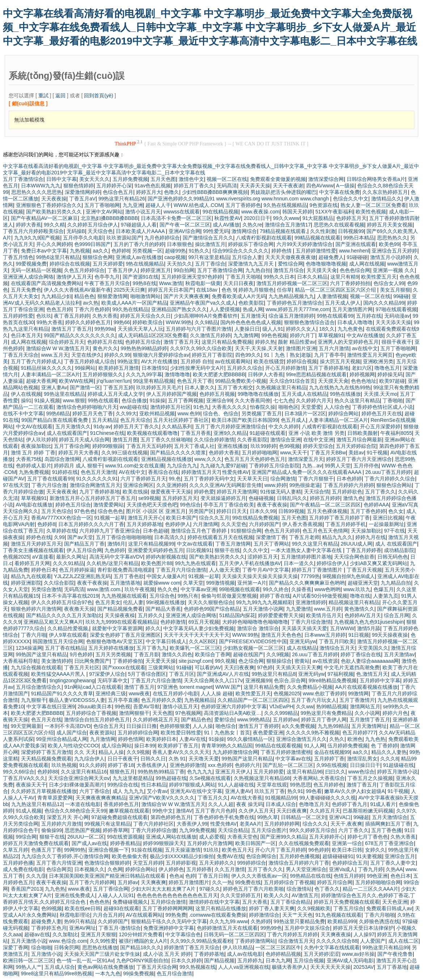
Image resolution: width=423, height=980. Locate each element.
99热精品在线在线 (310, 876)
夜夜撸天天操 (79, 609)
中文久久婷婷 (284, 427)
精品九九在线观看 (31, 576)
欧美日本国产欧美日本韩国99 (245, 420)
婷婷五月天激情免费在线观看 (36, 843)
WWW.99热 (179, 322)
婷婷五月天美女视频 (390, 225)
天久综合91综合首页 (292, 381)
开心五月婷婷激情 (285, 368)
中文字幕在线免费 (339, 192)
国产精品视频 (219, 960)
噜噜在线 (360, 596)
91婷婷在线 (65, 472)
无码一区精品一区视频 (36, 270)
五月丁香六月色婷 (215, 811)
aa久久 (101, 251)
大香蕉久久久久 (229, 407)
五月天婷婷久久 (217, 863)
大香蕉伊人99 (192, 824)
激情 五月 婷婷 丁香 (33, 453)
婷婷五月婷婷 (325, 498)
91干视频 (377, 453)
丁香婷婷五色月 (49, 928)
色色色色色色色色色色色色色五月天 (177, 895)
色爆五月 (384, 589)
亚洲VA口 (340, 817)
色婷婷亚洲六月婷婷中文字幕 (234, 707)
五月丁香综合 (210, 264)
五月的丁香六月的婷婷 (139, 244)
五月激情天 (253, 316)
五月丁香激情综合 (23, 179)
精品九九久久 (337, 537)
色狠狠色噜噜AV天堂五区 (115, 641)
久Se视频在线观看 (210, 778)
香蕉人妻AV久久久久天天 (181, 752)
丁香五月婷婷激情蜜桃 (286, 752)
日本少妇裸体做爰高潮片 (77, 785)
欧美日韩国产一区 (255, 843)
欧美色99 (389, 244)
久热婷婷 (261, 921)
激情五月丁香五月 (72, 329)
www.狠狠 (74, 400)
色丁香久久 (327, 889)
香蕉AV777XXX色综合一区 (61, 518)
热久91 (295, 791)
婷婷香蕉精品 (125, 843)
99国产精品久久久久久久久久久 (80, 335)
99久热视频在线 (198, 967)
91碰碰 (184, 667)
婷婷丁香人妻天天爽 (272, 908)
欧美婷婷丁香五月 (178, 746)
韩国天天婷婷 (297, 212)
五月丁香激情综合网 (220, 270)
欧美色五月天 (237, 850)
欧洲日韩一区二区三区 (28, 960)
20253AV (364, 967)
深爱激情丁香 (271, 537)
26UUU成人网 (357, 544)
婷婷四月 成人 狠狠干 (78, 466)
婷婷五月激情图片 (189, 882)
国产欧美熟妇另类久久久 (55, 212)
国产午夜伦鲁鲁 (395, 954)
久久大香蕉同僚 (253, 400)
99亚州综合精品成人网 (62, 739)
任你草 (284, 290)
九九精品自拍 (396, 583)
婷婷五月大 (149, 192)
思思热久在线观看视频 (339, 225)
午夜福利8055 (396, 433)
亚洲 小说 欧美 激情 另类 (317, 433)
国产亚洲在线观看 (356, 244)
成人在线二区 (403, 941)
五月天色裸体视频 (327, 511)
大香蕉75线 (29, 459)
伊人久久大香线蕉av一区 (259, 876)
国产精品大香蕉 (163, 609)
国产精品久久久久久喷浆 (178, 453)
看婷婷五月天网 (32, 563)
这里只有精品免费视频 (227, 342)
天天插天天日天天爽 (299, 667)
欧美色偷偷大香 (130, 856)
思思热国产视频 (83, 830)
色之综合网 (251, 661)
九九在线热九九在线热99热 (340, 387)
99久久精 (54, 225)
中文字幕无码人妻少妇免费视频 (199, 628)
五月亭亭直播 (123, 700)
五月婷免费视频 (130, 179)
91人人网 (314, 746)
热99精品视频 (332, 707)
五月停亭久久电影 (83, 238)
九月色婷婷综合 (162, 238)
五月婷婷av (286, 720)
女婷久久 (375, 850)
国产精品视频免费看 (120, 609)
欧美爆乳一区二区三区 (195, 648)
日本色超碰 (156, 531)
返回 (60, 96)
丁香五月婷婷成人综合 (89, 361)
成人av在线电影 (245, 954)
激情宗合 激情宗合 (258, 628)
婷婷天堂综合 (318, 446)
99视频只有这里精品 (107, 824)
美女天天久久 (94, 179)
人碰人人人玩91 (116, 895)
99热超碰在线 (171, 778)
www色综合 (361, 772)
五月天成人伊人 (343, 303)
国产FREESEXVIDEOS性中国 (253, 641)
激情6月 (117, 544)
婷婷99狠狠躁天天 (164, 843)
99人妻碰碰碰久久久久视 (327, 798)
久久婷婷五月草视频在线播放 (44, 791)
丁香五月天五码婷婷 (149, 446)
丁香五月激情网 (233, 544)
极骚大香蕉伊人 (289, 967)
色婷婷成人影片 (34, 466)
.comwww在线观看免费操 (218, 915)
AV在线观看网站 (144, 915)
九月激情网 (103, 739)
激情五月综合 (289, 270)
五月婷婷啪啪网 (259, 453)
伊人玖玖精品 (238, 947)
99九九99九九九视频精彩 (264, 602)
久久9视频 (278, 654)
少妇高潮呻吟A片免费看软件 (206, 316)
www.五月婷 (328, 609)
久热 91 (177, 759)
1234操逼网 (29, 648)
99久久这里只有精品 (315, 544)
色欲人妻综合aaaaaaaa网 (370, 661)
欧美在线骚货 (269, 361)
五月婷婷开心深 (114, 186)
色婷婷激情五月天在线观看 (227, 928)
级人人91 (273, 329)
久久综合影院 (59, 583)
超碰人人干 (158, 205)
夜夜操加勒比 (36, 446)
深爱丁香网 (16, 947)
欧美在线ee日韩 (83, 908)
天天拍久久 (179, 264)
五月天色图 (163, 179)
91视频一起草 (110, 518)
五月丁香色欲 (129, 576)
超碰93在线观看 (122, 908)
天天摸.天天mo (380, 394)
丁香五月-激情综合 (120, 928)
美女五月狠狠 (395, 290)
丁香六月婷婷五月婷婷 (292, 934)
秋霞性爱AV (228, 218)
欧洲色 (355, 739)
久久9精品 (206, 322)
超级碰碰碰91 (338, 856)
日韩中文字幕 (62, 179)
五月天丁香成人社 (194, 446)
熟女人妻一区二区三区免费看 (373, 205)
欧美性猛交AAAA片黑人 (59, 674)
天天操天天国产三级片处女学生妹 (102, 954)
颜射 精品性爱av (297, 342)
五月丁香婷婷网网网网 (168, 908)
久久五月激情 (230, 869)
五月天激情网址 (369, 726)
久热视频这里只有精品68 (262, 778)
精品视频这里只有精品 (354, 602)
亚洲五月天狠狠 (98, 934)
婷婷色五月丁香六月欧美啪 (253, 889)
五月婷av (128, 882)
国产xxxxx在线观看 (124, 667)
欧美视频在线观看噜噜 (152, 433)
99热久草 (268, 817)
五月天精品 (105, 420)
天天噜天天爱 (204, 759)
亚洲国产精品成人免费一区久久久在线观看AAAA (307, 472)
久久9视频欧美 (314, 908)
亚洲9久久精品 (230, 433)
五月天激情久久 (73, 427)
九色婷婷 (115, 550)
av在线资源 (325, 661)
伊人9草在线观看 (68, 635)
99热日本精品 (359, 238)
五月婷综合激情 (168, 902)
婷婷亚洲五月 (156, 270)
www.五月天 (55, 355)
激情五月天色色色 (281, 635)
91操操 (157, 400)
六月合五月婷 (108, 915)
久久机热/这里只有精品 (113, 563)
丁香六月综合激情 (311, 622)
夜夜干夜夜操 (272, 505)
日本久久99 (263, 511)
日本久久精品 (312, 277)
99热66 (122, 322)
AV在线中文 (132, 472)
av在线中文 (365, 348)
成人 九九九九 (128, 791)
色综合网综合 (261, 856)
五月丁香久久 (380, 492)
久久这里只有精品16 (84, 772)
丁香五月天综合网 (157, 967)
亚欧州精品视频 (157, 413)
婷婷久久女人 (301, 329)
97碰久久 (210, 889)
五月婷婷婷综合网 (138, 733)
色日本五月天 (26, 335)
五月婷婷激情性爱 (316, 251)
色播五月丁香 (46, 850)
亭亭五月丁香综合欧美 (229, 505)
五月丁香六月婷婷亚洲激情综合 (230, 427)
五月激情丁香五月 (370, 720)
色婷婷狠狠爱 (175, 726)
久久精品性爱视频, (68, 628)
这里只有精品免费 (264, 687)
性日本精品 (154, 785)
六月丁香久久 (354, 830)
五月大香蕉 (255, 902)
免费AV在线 (230, 856)
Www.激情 (171, 283)
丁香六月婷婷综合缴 (154, 830)
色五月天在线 (46, 720)
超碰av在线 (37, 934)
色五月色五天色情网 (325, 531)
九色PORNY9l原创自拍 (142, 960)
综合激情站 (299, 889)
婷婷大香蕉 (29, 225)
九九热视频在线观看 (124, 596)
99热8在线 (145, 283)
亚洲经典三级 (111, 693)
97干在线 (394, 531)
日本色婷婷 (349, 479)
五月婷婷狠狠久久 (103, 374)
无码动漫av (397, 316)
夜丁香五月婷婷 (72, 316)
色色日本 (401, 876)
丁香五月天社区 (82, 667)
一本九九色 (108, 973)
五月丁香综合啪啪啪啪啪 (124, 537)
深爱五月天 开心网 (68, 817)
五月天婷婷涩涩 (321, 954)
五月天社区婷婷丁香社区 (181, 420)
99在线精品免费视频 (255, 518)
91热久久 (199, 251)
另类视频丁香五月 (262, 413)
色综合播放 (134, 400)
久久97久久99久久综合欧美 (201, 348)
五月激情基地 (125, 583)
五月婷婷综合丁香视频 (91, 713)
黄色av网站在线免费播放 (105, 967)
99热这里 (128, 361)
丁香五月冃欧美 (337, 641)
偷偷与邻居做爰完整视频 (229, 596)
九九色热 (375, 739)
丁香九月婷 (371, 869)
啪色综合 (226, 726)
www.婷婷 (275, 485)
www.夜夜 (79, 889)
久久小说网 (367, 713)
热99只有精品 (80, 921)
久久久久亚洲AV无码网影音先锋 (225, 485)
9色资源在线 (323, 205)
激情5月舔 (369, 628)
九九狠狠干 (34, 700)
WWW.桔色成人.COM (198, 205)
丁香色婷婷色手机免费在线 (224, 817)
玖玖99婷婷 (263, 446)
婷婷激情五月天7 (200, 472)
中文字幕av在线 (293, 759)
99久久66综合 (19, 772)
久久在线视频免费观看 (304, 843)
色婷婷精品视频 (283, 954)
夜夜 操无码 (250, 804)
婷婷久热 (265, 342)
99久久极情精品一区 (250, 739)
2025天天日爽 (129, 290)
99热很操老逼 (305, 485)
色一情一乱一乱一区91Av (85, 960)
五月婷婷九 (250, 960)
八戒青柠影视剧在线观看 (264, 238)
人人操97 (364, 934)
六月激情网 (206, 524)
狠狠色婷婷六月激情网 (36, 609)
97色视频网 (188, 713)
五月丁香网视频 (186, 400)
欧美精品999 (342, 921)
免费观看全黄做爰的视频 (278, 179)
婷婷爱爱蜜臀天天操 (281, 615)
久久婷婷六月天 (314, 400)
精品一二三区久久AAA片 (371, 889)
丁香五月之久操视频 (370, 778)
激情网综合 (244, 231)
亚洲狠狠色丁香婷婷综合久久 (49, 205)
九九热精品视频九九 (291, 296)
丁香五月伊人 (123, 270)
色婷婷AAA (376, 505)
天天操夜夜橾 (120, 615)
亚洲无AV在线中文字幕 (196, 791)
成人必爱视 (212, 837)
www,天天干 (294, 453)
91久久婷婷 (92, 765)
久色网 (115, 869)
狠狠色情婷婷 (79, 186)
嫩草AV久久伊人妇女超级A (354, 791)
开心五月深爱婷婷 (380, 427)
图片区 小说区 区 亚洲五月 (156, 511)
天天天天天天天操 (330, 967)
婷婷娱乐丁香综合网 (251, 244)
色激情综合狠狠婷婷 (107, 863)
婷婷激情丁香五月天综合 (192, 947)
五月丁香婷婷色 (243, 205)
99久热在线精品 (131, 309)
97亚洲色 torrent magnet (185, 687)
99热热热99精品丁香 (161, 772)
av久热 (91, 303)
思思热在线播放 (100, 947)
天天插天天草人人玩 (140, 329)
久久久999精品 (281, 713)
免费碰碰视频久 (130, 902)
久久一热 (222, 882)
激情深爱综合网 (326, 179)
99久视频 (225, 661)
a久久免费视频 (299, 726)
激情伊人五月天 (74, 277)
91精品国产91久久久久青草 (62, 693)
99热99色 (271, 928)
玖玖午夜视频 (140, 589)
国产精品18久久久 (141, 947)
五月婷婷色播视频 (300, 856)
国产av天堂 (80, 537)
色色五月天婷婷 (282, 531)
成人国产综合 (72, 733)
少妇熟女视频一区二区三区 (253, 648)
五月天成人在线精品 (304, 394)
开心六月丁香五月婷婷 (280, 850)
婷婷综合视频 (302, 361)
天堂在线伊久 (86, 355)
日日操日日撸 (141, 726)
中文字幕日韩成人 (166, 641)
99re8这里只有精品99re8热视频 (57, 973)
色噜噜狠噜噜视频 (326, 264)
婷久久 (153, 628)
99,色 (175, 479)
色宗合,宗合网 (290, 680)
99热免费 (176, 915)
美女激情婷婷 (56, 661)
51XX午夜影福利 (334, 212)
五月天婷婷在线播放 (111, 648)
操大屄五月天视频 (340, 361)
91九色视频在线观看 (338, 915)
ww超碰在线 (134, 407)
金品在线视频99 (332, 752)
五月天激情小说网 (263, 609)
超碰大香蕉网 (41, 381)
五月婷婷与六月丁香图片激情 (199, 329)
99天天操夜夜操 (390, 635)
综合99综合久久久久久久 (241, 251)
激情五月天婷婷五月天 (36, 544)
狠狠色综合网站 (394, 485)
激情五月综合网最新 (359, 440)
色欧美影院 (251, 303)
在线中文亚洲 (318, 440)
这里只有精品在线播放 (221, 908)
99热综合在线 (123, 785)
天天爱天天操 (161, 661)
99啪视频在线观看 (240, 589)
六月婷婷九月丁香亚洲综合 (110, 531)
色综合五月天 (109, 726)
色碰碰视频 (261, 498)
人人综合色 (337, 407)
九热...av (312, 466)
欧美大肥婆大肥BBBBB (219, 374)
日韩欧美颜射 (363, 433)
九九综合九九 (182, 466)
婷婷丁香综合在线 (361, 654)
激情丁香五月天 (181, 342)
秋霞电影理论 (75, 915)
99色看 (314, 791)
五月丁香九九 (152, 648)
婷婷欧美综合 (148, 322)
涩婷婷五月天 (263, 557)
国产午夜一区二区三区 (185, 225)
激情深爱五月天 (306, 459)
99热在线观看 (103, 400)
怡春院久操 (263, 407)
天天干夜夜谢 (288, 186)
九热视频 (80, 251)
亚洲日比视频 (388, 518)
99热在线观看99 (335, 316)
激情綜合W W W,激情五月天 (58, 348)
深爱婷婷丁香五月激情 (46, 752)
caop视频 (175, 257)
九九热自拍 (258, 270)
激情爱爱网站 (109, 505)
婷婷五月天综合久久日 (145, 316)
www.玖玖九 (357, 589)
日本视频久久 (89, 869)
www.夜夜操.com (261, 212)
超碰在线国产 (248, 654)
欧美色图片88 (157, 563)
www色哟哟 (327, 589)
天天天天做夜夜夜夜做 (291, 257)
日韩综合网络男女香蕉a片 (376, 179)
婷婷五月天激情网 (237, 492)
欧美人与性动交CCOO (73, 746)
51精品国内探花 (237, 615)
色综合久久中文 (351, 199)
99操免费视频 (139, 973)
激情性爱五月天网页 (370, 355)
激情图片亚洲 (301, 348)
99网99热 (75, 850)
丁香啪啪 (393, 400)
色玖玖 (44, 316)
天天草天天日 (252, 479)
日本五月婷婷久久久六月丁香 (91, 524)
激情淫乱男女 (362, 759)
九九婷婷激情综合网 (235, 752)
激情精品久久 (386, 199)
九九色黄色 (350, 329)
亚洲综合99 (219, 400)
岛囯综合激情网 (62, 459)
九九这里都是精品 (133, 778)
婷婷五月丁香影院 (212, 355)
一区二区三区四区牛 (278, 947)
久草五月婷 (16, 850)
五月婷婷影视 (181, 863)
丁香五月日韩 (213, 876)
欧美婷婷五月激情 (119, 368)
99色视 (123, 707)
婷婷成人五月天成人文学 (115, 394)
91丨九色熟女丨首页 (227, 733)
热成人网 (253, 309)
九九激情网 (246, 335)
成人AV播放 (226, 225)
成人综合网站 (117, 746)
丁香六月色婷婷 (92, 309)
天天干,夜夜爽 (346, 824)
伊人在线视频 (26, 394)
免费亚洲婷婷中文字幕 (169, 928)
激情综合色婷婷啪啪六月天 (87, 407)
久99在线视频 (332, 765)
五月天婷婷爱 (108, 264)
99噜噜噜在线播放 (258, 394)
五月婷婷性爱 (18, 316)
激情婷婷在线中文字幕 (214, 902)
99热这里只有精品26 (122, 199)
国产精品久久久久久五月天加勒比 (64, 615)
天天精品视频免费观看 (46, 759)
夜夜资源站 (102, 733)
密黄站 (302, 661)
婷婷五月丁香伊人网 (324, 720)
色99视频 (289, 446)
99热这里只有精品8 (273, 674)
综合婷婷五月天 (67, 342)
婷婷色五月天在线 (382, 413)
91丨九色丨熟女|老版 (287, 355)
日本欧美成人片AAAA (141, 231)
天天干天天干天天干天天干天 (196, 635)
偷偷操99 (52, 830)
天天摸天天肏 (322, 270)
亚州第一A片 (252, 583)
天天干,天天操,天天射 (259, 348)
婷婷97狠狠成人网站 (192, 785)
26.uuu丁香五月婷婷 (388, 472)
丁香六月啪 (34, 635)
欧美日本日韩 (347, 850)
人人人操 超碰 (217, 693)
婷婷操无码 (390, 374)
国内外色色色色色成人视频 (251, 322)
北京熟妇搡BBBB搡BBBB (109, 218)
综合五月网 (397, 615)
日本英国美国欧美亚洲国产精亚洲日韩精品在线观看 (108, 876)
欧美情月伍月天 (324, 615)
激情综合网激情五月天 (95, 485)
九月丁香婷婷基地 (100, 492)
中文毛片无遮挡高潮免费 (352, 667)
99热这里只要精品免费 (299, 921)
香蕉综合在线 (163, 472)
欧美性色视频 (371, 212)
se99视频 (149, 498)
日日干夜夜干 (123, 759)
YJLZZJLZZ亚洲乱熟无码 (82, 576)
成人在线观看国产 (67, 433)
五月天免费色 (26, 290)
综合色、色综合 (221, 413)
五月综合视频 (309, 960)
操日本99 (145, 746)
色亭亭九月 (107, 277)
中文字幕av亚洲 (198, 589)
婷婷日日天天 (232, 511)
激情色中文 (191, 179)
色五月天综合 (135, 420)
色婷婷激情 (173, 622)
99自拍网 (184, 270)
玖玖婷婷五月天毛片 (159, 387)
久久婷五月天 (325, 811)
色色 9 (229, 290)
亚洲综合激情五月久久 (301, 739)
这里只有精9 (344, 277)
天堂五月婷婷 (148, 863)
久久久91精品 (68, 563)
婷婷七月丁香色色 (368, 837)
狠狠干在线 (227, 550)
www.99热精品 (253, 720)
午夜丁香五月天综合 (107, 283)
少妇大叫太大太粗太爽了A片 (164, 889)
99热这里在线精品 (64, 394)
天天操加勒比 (366, 531)
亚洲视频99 (258, 680)
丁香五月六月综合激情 (181, 570)
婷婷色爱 (204, 492)
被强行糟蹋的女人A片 (143, 941)
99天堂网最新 (26, 726)
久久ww (305, 707)
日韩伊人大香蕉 (266, 374)
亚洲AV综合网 (185, 231)
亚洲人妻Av (54, 387)
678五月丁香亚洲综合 (390, 843)
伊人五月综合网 (84, 550)
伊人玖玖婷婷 (41, 440)
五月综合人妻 (247, 257)
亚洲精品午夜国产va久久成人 (203, 303)
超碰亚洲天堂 (363, 583)
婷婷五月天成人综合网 (84, 440)
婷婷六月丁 (303, 335)
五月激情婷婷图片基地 (306, 557)
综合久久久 (315, 824)
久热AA (394, 869)
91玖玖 (211, 850)
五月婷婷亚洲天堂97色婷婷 (192, 277)
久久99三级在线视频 (124, 453)
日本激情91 (155, 368)
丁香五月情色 (18, 257)
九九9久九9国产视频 (37, 238)
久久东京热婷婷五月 (385, 192)
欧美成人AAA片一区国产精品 (134, 303)
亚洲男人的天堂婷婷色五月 (348, 342)
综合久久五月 (214, 518)
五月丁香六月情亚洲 (59, 863)
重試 (43, 96)
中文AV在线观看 (34, 427)
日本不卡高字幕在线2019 (70, 596)
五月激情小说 (46, 954)
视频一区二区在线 (227, 179)
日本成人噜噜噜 (355, 322)
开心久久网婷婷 (54, 244)
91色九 (201, 407)
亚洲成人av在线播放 (139, 257)
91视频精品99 (281, 798)
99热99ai (105, 329)
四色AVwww (320, 186)
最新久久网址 (71, 557)
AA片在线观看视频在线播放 (366, 687)
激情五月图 (125, 440)
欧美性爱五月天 (379, 277)
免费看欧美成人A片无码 (239, 296)
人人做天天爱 (224, 570)
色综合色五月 (118, 192)
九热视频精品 (199, 700)
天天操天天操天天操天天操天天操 (260, 576)
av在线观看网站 (233, 361)
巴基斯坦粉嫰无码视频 (368, 811)
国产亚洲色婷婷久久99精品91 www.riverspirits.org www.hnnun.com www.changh (239, 199)
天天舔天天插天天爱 (304, 628)
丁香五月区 (182, 674)
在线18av (207, 290)
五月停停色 (366, 466)
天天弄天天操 (255, 186)
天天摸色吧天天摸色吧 (152, 505)
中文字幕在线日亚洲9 (51, 707)
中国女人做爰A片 (166, 576)
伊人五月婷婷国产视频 (172, 394)
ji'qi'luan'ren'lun (113, 381)
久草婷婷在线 (62, 531)
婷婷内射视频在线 (166, 557)
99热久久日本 (279, 277)
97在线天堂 (16, 485)
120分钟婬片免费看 (141, 934)
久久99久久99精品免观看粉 (201, 941)
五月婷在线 (369, 316)
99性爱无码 (216, 231)
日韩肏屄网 (67, 947)
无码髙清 (227, 186)
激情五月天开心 (145, 518)
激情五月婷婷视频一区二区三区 (292, 283)
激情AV (184, 811)
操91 (26, 400)
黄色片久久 (105, 348)
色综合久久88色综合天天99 (75, 811)
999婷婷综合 (251, 863)
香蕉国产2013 (27, 889)
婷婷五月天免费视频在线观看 (347, 902)
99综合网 (26, 837)
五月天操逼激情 (183, 850)
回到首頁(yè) (98, 96)
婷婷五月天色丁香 (93, 413)
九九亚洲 (133, 205)
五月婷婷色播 (18, 863)
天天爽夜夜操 (336, 934)
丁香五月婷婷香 (364, 550)
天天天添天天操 (393, 322)
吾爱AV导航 (147, 707)
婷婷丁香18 (121, 765)
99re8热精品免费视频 (333, 680)
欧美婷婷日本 (161, 739)
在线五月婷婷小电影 (175, 693)
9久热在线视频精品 (285, 205)
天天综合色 (100, 231)
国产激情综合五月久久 (208, 238)
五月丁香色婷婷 (368, 511)
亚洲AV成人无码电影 (350, 960)
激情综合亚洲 (285, 440)
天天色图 (162, 713)
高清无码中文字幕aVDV (116, 557)
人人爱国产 (373, 941)
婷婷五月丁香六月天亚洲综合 (359, 459)
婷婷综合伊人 (332, 563)
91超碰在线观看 (268, 433)
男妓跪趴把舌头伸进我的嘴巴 (283, 192)
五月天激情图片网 (352, 309)
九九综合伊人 (89, 759)
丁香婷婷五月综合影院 (274, 466)
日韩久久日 (153, 759)
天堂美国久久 (373, 648)
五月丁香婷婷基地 (329, 368)
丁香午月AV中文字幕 (266, 570)
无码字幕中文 (113, 680)
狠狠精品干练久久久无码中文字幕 (169, 921)
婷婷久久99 (117, 355)
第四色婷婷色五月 (171, 817)
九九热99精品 (333, 726)
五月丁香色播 (386, 830)
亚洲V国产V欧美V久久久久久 (162, 798)
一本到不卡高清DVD (68, 726)
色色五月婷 (59, 309)
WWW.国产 (228, 687)
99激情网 (359, 693)
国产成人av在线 (90, 843)
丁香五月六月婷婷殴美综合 (33, 231)
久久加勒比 (65, 934)
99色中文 (163, 811)
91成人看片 (383, 804)
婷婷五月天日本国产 (171, 290)
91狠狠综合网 (246, 531)
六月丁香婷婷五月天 (143, 479)
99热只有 (188, 596)
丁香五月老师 (304, 537)
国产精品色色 (196, 720)
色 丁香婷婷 (384, 746)
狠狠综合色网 (98, 257)
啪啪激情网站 (145, 296)
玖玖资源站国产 (124, 238)
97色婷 (265, 667)
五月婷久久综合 (245, 368)
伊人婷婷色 (171, 869)
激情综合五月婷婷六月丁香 (299, 863)
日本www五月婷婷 (325, 635)
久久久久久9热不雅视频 (313, 733)
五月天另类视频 (113, 654)
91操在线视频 (147, 850)
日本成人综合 (281, 804)
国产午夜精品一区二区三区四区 (325, 505)
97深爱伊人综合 (107, 674)
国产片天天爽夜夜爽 (186, 296)
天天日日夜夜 (238, 283)
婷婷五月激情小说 (397, 772)
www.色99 (189, 413)
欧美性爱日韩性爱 (181, 733)
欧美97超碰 (392, 381)
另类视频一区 (147, 251)
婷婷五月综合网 (335, 882)
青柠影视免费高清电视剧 (125, 570)
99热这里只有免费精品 (326, 713)
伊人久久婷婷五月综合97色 (62, 602)
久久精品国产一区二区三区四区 (253, 700)
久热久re (252, 225)
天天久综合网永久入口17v (213, 680)
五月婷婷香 (199, 869)
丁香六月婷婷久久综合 (390, 479)
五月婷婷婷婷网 (282, 824)
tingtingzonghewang (72, 680)
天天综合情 (317, 492)
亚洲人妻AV (238, 791)
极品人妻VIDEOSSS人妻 (77, 700)
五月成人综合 (60, 967)
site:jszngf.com (196, 661)
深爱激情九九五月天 (251, 264)
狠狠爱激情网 (113, 296)
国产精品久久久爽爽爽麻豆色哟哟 (307, 583)
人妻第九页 (386, 596)
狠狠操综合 (279, 661)
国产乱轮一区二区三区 (288, 765)
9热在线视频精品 (145, 264)
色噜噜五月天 (314, 804)
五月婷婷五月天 (180, 498)
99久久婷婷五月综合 (312, 830)
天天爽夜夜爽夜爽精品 (101, 798)
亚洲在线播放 (233, 446)
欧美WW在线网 (76, 381)
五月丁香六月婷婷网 (92, 882)
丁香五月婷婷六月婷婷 (348, 485)
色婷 (190, 876)
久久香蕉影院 (252, 440)
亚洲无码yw (303, 641)
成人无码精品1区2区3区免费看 (153, 335)
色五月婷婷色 (329, 785)
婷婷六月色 (395, 713)
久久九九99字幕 (144, 374)
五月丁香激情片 (357, 700)
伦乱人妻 (133, 602)
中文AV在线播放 (365, 335)
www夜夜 (139, 693)
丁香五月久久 (213, 798)
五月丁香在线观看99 (50, 479)
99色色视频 (274, 335)
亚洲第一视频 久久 (394, 270)
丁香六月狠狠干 (316, 479)
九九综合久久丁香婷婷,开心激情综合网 (65, 856)
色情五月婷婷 (349, 876)
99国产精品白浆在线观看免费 (55, 420)
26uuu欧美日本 (95, 707)
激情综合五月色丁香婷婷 (199, 531)
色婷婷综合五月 (350, 863)
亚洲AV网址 (83, 928)
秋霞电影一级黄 (203, 283)
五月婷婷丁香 (329, 759)
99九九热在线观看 (196, 563)
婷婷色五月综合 (73, 505)
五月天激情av (399, 654)
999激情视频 (220, 583)
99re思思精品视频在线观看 (316, 374)
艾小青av (157, 791)
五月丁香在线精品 (65, 648)
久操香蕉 (301, 589)
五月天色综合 (56, 511)
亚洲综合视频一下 (109, 850)
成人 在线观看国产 (396, 544)
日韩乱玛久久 (292, 498)
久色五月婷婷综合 (84, 270)
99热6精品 (58, 413)
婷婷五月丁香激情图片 (318, 570)
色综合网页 (59, 869)
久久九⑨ (36, 876)
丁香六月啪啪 (380, 915)
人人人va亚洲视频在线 (244, 967)
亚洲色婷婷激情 (187, 765)
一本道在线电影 (83, 804)
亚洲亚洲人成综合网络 (28, 277)
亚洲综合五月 (400, 856)
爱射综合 (224, 720)
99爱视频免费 (31, 264)
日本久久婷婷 (186, 960)
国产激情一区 (85, 387)
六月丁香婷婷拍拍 (350, 283)
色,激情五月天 (372, 674)
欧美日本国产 (181, 518)
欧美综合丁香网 (213, 654)
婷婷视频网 (362, 374)
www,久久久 (208, 459)
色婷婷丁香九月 (350, 804)
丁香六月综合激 (49, 485)
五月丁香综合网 (72, 446)
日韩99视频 (291, 511)
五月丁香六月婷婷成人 (36, 361)
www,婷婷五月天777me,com (298, 309)
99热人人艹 (29, 967)
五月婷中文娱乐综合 (307, 928)
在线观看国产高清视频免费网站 (46, 283)
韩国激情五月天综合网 (58, 641)
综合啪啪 (41, 947)
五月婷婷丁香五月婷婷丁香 (339, 518)
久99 (59, 537)
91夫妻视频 (369, 856)
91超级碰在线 (398, 765)
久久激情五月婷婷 (210, 335)
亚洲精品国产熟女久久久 (179, 309)
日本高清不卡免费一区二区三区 (176, 218)
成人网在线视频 (367, 264)
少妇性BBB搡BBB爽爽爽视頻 (215, 192)
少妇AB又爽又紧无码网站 (379, 563)
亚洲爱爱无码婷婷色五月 (156, 550)
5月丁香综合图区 (147, 674)
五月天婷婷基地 (144, 524)
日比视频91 (199, 550)
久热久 (337, 739)
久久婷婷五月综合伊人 (93, 225)
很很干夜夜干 (397, 342)
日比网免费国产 (92, 661)
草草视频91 (331, 335)
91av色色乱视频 (153, 186)
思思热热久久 (392, 238)
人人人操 (203, 726)
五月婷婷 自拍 (196, 361)
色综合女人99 (389, 283)
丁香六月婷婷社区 (153, 824)
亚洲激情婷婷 (311, 602)
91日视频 (359, 635)
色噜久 (172, 192)
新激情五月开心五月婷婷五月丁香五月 (93, 498)
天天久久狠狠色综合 (211, 602)
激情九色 (353, 498)
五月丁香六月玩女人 (314, 700)
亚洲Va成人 (342, 869)
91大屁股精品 (318, 218)
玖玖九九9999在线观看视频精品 (121, 622)
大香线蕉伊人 (152, 765)
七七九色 (283, 400)
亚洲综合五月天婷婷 (394, 251)
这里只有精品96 (305, 772)
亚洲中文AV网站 (104, 212)
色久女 (396, 511)
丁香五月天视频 (364, 570)
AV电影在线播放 (34, 505)
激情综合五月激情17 (288, 225)
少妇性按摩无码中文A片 (197, 368)
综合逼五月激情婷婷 (291, 316)
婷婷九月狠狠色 (256, 290)
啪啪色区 (288, 407)
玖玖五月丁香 (270, 791)
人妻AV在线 (193, 739)
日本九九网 (278, 960)
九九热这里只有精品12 (37, 804)
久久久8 (389, 759)
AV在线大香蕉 (246, 798)
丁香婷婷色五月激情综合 (295, 303)
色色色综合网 (355, 270)
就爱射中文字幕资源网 (117, 628)
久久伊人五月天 (256, 811)
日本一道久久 (299, 563)
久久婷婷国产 (113, 921)
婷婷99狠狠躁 (108, 446)
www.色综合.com (68, 941)
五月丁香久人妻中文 (393, 863)
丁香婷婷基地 (209, 954)
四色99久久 (248, 355)
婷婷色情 (282, 251)
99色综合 (190, 505)
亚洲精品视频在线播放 (166, 459)
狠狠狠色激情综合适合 (309, 322)
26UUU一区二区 (86, 837)
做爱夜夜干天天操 (171, 492)
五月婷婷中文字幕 (380, 680)
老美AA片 (251, 824)
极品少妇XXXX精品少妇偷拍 (182, 856)
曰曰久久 (335, 772)
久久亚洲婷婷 (172, 485)
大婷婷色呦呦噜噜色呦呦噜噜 (255, 622)
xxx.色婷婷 (220, 765)
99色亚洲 (377, 876)
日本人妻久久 (200, 387)
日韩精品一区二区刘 (304, 817)
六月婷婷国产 (264, 524)
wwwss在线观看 (182, 212)
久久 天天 (85, 752)
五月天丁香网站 (271, 544)
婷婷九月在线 (371, 537)
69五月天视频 (204, 622)
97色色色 (85, 511)
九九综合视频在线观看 (36, 667)
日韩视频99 (351, 231)
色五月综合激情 (174, 973)
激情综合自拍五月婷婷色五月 (97, 720)
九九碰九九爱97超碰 (223, 466)
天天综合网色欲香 (354, 557)
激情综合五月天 (337, 648)
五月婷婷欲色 (347, 492)
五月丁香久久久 (265, 869)
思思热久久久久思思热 (37, 192)
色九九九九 (200, 772)
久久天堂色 (234, 524)
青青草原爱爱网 (55, 798)
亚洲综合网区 (138, 485)
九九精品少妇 (56, 296)
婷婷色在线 (39, 537)
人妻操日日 (247, 329)
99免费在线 (248, 882)
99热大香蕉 (50, 322)
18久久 (327, 329)
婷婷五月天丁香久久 (136, 427)
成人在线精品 (302, 648)
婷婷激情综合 (264, 915)
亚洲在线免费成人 (75, 895)
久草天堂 (193, 583)
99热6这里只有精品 (58, 257)
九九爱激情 (299, 609)
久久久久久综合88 (337, 941)
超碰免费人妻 (46, 921)
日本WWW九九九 (41, 186)
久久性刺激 (323, 231)
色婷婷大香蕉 (224, 453)
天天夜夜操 (54, 199)
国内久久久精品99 (384, 303)
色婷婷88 (48, 772)
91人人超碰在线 (236, 785)
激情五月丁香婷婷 (259, 726)
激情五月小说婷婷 (390, 257)
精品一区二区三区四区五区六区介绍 (336, 290)
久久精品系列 (177, 427)
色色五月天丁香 (195, 381)
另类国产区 (201, 511)
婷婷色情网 (131, 739)
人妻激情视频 (332, 296)
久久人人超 (221, 804)
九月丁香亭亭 (329, 355)
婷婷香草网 (115, 830)
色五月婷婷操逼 (77, 570)
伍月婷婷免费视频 (348, 746)
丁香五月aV (82, 199)
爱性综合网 (291, 264)
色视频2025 (16, 557)
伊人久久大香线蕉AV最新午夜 (77, 290)
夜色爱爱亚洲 (268, 733)
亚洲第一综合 (347, 843)
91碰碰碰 (357, 257)
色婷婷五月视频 (217, 394)
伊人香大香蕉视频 (303, 524)
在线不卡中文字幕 (23, 413)
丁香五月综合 (348, 908)
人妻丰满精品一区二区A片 (50, 374)
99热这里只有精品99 (386, 947)
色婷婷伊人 (178, 524)
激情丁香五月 (139, 687)
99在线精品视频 (221, 212)
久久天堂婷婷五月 (241, 895)
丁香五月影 (147, 654)
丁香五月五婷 (118, 387)
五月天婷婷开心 (327, 837)
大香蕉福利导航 (21, 661)
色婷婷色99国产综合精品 (212, 609)
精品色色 (84, 296)
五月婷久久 (151, 615)
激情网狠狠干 (134, 713)
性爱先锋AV (236, 472)
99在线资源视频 (125, 837)
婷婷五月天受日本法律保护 (363, 928)
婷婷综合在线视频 (70, 264)
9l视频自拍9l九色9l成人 (349, 576)
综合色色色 (110, 511)
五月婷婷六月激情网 (210, 843)
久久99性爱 (103, 941)
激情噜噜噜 (177, 374)
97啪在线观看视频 (396, 309)
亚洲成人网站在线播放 (171, 837)
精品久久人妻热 (389, 752)
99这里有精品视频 (154, 381)
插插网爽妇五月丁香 (388, 824)
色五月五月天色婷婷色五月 (255, 459)
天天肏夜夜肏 (62, 492)
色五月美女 (108, 602)
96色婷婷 (319, 850)
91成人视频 (29, 811)
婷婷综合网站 (343, 413)
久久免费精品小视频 (310, 687)
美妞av (356, 453)
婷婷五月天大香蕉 (79, 453)
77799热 (310, 576)
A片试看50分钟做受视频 (320, 596)
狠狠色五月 (122, 772)
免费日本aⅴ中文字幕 (44, 251)
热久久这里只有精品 (357, 400)
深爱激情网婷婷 (83, 192)
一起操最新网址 (386, 524)
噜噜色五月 (387, 368)
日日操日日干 (365, 765)
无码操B (76, 231)
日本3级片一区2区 (305, 413)
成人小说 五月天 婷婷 (167, 954)
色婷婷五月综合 (143, 342)
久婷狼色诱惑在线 (379, 921)
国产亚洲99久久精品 (283, 837)
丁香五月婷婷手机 (346, 524)
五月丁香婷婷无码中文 (209, 479)
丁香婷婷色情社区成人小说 (382, 407)
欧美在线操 (135, 492)
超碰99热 (175, 251)
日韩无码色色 (393, 557)
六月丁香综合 (94, 791)
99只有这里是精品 (209, 257)
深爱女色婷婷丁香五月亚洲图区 (125, 635)
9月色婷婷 (81, 654)
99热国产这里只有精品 (42, 654)
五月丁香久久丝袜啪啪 (166, 440)
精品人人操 (111, 752)
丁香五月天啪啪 (243, 277)
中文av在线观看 (195, 544)
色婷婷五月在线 (105, 342)
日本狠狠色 (179, 244)
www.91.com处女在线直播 (134, 466)
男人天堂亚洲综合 (306, 869)
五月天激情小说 (29, 941)
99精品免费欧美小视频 (241, 381)
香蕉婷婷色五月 (121, 804)
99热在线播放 (345, 394)
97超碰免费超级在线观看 (120, 817)
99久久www (286, 218)
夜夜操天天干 (31, 785)
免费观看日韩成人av (389, 908)
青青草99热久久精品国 (227, 746)
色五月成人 (293, 420)
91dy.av (102, 427)
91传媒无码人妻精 (281, 492)
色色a (176, 876)
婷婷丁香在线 (275, 596)
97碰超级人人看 (139, 225)
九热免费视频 (34, 472)
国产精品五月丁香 (84, 544)
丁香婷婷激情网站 (255, 941)
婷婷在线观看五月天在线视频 (220, 537)
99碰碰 (401, 296)
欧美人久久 (276, 895)
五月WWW (342, 628)
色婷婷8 (120, 251)
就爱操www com (162, 583)
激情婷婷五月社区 (170, 407)
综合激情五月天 (296, 941)
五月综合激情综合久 (39, 687)
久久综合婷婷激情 (214, 440)
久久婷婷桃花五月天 (156, 720)
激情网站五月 (365, 707)
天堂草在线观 (272, 785)
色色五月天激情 (98, 472)
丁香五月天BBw (328, 453)
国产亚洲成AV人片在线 (223, 674)
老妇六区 (362, 368)
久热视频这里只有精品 (281, 387)
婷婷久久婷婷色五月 (88, 322)
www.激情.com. (105, 589)
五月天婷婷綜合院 (356, 446)
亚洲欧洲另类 (378, 361)
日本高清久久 (169, 537)
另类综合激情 (46, 589)
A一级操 (345, 186)
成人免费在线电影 (23, 869)
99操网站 (85, 368)
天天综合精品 (233, 830)
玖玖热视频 (64, 765)
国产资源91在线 (141, 277)
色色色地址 (364, 381)
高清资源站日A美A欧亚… (232, 713)
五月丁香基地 (392, 967)
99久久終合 (276, 589)
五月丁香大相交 (235, 387)
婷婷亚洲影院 (26, 583)
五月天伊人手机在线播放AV (250, 563)
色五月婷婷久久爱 (161, 700)
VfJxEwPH (281, 707)
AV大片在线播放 (160, 361)
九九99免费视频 (197, 830)
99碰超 (361, 817)
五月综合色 (162, 596)
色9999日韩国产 (92, 244)
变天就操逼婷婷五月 (223, 498)
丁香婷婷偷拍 (128, 661)
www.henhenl (354, 251)
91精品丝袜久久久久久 (47, 368)
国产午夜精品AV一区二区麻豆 (45, 218)
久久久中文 (255, 550)
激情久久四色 (177, 654)
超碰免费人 (331, 257)
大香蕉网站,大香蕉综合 (319, 778)
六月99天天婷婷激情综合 (305, 244)
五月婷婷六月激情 (62, 824)
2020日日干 (257, 218)
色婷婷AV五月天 (363, 615)
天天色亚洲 (395, 902)
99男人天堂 (338, 466)
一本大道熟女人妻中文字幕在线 (307, 550)
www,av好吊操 (358, 954)
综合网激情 (283, 479)
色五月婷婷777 (359, 733)
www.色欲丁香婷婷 (324, 693)
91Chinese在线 (107, 433)
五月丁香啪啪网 (102, 205)
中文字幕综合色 (183, 934)
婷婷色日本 (44, 570)
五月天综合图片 (269, 830)
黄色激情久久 (359, 609)
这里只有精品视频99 (151, 544)
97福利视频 (340, 674)
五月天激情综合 (390, 817)
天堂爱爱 (311, 407)
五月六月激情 (334, 348)
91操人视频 (47, 400)
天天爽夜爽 (153, 882)
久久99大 (126, 413)
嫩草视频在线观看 (129, 811)
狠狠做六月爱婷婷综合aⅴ (161, 355)
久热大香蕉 (105, 316)
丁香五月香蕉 (196, 433)
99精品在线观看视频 (278, 746)
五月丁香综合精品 (291, 902)
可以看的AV (208, 667)
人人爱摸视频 (225, 309)
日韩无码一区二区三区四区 (234, 934)
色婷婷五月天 (351, 218)
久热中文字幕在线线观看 (332, 947)
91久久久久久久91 (97, 479)
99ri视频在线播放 (166, 602)
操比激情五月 (210, 244)
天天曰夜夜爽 (239, 667)
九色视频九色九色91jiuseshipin (369, 622)
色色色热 (100, 902)
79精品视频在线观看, (284, 231)
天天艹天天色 (297, 915)
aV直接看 (43, 557)
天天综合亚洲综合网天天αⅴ (79, 778)
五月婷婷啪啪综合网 (378, 882)
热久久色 (168, 589)
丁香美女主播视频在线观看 (33, 550)
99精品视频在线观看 (318, 238)
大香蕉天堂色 (242, 837)
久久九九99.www (229, 921)
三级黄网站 (161, 667)
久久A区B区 (202, 641)
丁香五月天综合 (21, 355)
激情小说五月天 (143, 212)
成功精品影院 (399, 550)
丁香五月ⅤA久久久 (24, 778)
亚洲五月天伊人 (233, 772)
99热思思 (300, 785)
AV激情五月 (305, 895)
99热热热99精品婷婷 (144, 348)
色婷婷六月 (248, 765)
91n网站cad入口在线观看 (93, 687)
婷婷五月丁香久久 (194, 186)
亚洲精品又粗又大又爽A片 (53, 622)
